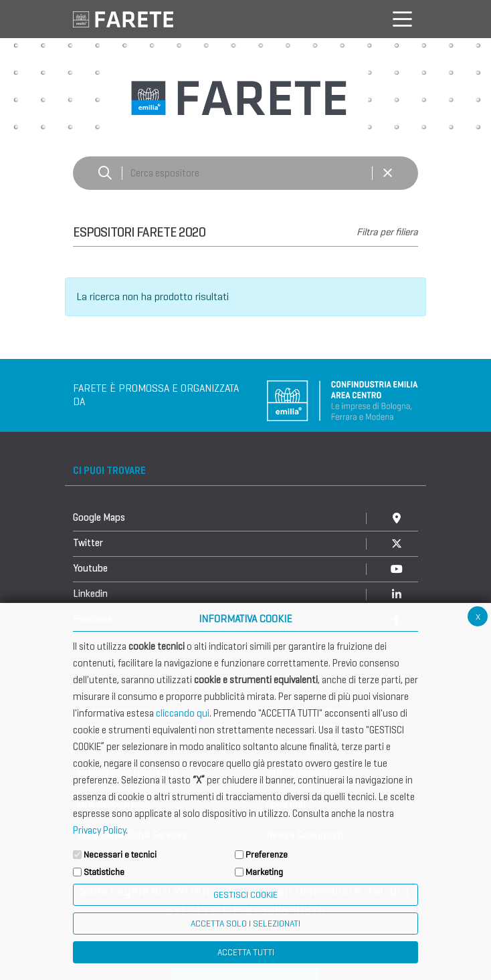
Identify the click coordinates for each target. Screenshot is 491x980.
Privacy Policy (99, 830)
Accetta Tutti (246, 952)
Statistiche (104, 872)
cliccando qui (183, 713)
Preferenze (267, 855)
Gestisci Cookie (246, 895)
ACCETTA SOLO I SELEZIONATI (246, 924)
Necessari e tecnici (120, 855)
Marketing (264, 872)
